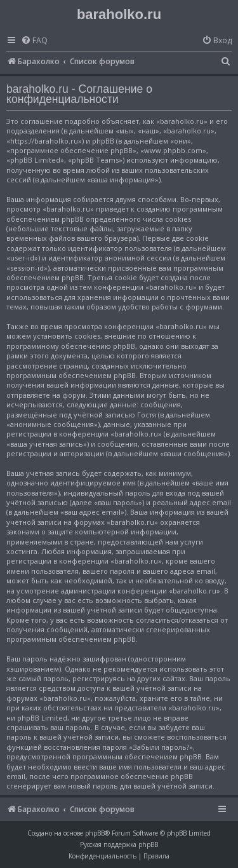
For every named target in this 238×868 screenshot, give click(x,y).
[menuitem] (34, 41)
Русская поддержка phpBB (119, 844)
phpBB (95, 833)
